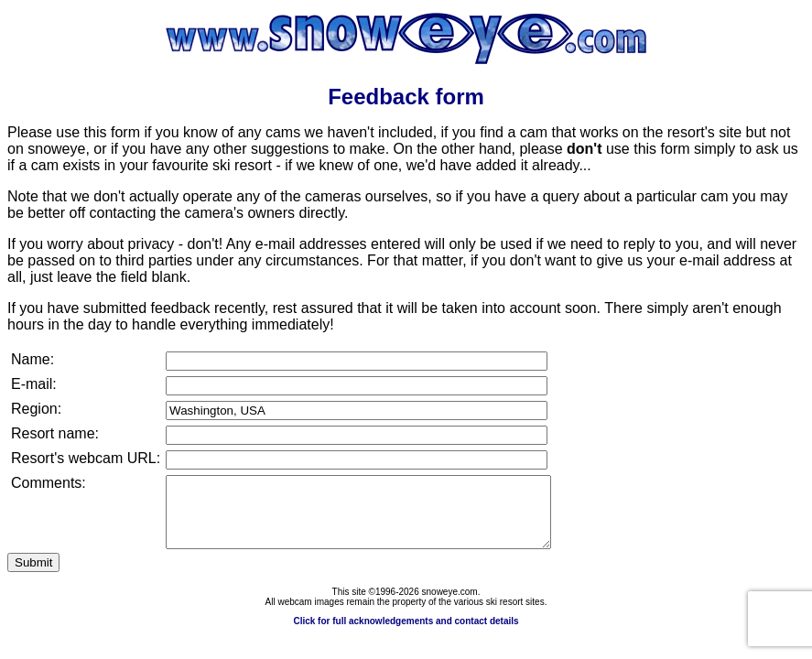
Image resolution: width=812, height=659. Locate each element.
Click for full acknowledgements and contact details (406, 635)
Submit (33, 576)
